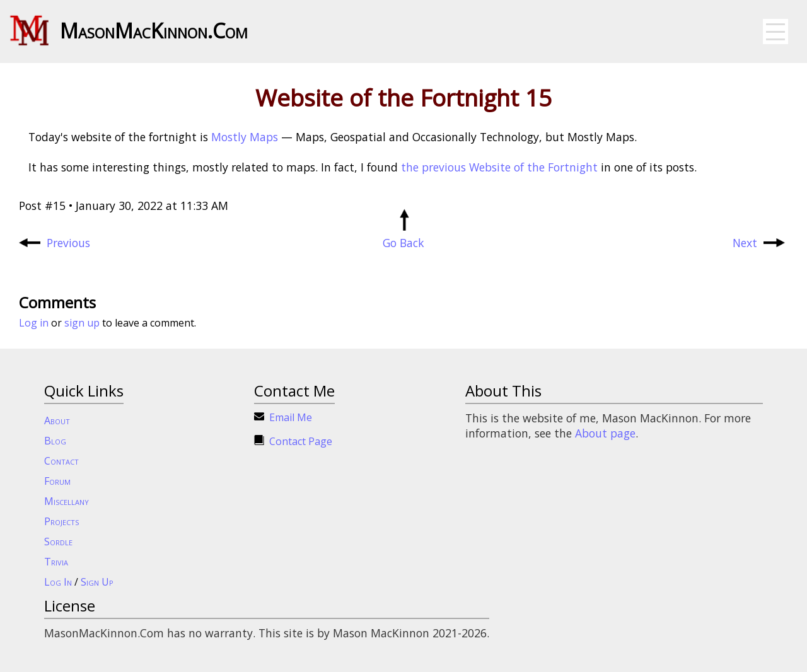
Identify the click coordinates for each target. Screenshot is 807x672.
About (57, 420)
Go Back (403, 235)
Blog (55, 441)
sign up (82, 323)
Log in (34, 323)
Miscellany (67, 501)
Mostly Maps (245, 137)
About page (605, 433)
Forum (57, 481)
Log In (58, 582)
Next (759, 243)
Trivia (56, 562)
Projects (61, 521)
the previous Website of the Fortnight (499, 167)
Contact (61, 461)
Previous (55, 243)
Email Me (291, 417)
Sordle (58, 542)
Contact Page (301, 441)
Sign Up (97, 582)
